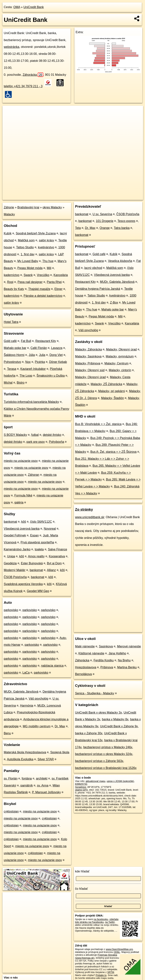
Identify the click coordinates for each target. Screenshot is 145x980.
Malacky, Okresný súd (90, 370)
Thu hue (48, 261)
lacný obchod (93, 268)
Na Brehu (124, 660)
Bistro (20, 383)
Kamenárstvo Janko (17, 549)
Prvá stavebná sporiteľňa (37, 542)
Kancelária (61, 275)
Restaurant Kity (46, 341)
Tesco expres (126, 221)
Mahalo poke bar (15, 348)
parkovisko (11, 610)
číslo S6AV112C (41, 522)
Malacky (9, 214)
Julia (42, 355)
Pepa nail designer (30, 282)
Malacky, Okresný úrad (121, 349)
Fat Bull (26, 341)
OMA (17, 7)
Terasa (12, 369)
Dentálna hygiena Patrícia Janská (98, 289)
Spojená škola (60, 752)
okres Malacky (52, 207)
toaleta (39, 549)
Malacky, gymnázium (120, 356)
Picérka (40, 362)
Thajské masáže (39, 289)
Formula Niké (23, 495)
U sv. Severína (102, 214)
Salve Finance (57, 549)
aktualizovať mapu (96, 781)
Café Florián (39, 348)
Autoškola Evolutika (20, 759)
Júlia (32, 355)
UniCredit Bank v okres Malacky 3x (99, 713)
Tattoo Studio (25, 247)
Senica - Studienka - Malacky (95, 693)
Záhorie (9, 207)
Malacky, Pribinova (88, 363)
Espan (34, 535)
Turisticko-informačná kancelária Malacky (31, 402)
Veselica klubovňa (120, 261)
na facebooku (101, 919)
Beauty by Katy (14, 289)
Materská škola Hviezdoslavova (25, 752)
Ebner (58, 289)
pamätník (27, 785)
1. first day (28, 254)
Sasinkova (106, 646)
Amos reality (36, 556)
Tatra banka (122, 228)
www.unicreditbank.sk (90, 517)
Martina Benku (127, 667)
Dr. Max (60, 726)
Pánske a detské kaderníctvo (43, 296)
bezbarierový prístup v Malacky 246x (108, 747)
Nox (28, 362)
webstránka (12, 47)
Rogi (10, 282)
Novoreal (50, 529)
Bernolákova (84, 674)
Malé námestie (85, 646)
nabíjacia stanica (52, 666)
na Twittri (110, 922)
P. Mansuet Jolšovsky (46, 792)
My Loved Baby (28, 261)
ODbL (117, 952)
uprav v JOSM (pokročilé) (120, 781)
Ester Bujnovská (32, 563)
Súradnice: (81, 787)
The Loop (26, 376)
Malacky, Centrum (116, 363)
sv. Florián (11, 778)
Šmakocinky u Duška (51, 376)
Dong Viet (56, 355)
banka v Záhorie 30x (89, 733)
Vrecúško (43, 275)
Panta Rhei (54, 282)
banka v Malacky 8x (115, 719)
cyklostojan (11, 811)
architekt (42, 778)
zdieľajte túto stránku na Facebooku (97, 921)
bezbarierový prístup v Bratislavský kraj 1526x (106, 768)
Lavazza (57, 348)
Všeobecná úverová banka (22, 529)
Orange (105, 228)
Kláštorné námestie (91, 653)
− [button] (9, 118)
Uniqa (11, 556)
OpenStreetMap (79, 197)
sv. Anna (43, 785)
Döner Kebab (58, 362)
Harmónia (27, 706)
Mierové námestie (129, 646)
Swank (28, 275)
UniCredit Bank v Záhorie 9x (119, 726)
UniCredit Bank (34, 7)
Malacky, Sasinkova (88, 356)
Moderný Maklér (15, 570)
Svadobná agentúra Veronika (23, 584)
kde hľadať (82, 871)
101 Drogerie (105, 221)
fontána (27, 778)
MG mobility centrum (37, 726)
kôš (24, 522)
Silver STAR (46, 759)
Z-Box (114, 303)
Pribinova (107, 667)
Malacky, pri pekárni (111, 391)
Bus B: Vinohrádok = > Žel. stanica (98, 424)
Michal (8, 383)
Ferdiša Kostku (104, 660)
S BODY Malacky (15, 435)
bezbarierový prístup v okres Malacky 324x (104, 754)
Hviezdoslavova (86, 667)
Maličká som (26, 240)
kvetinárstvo (46, 247)
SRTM (111, 972)
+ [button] (9, 112)
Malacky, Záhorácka (89, 349)
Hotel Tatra (11, 322)
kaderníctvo (12, 275)
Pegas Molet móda (30, 268)
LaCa (26, 673)
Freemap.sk (99, 197)
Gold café (10, 341)
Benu (7, 733)
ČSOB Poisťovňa (15, 577)
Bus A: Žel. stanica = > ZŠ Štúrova (113, 452)
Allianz (51, 570)
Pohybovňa (56, 442)
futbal (35, 435)
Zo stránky (84, 509)
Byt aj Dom (54, 563)
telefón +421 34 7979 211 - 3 (23, 86)
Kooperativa (57, 556)
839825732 (81, 784)
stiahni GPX (82, 790)
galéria (19, 502)
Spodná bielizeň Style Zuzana (36, 233)
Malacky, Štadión (112, 398)
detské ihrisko (52, 435)
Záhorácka (33, 75)
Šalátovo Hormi (14, 355)
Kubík (8, 233)
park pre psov (36, 442)
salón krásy (47, 240)
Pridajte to (101, 975)
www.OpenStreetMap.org (119, 949)
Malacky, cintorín (120, 370)
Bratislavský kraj (28, 207)
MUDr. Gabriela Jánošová (21, 692)
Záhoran (34, 475)
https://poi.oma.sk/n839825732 (127, 197)
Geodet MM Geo (38, 591)
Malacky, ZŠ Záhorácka (106, 384)
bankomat (10, 522)
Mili (49, 268)
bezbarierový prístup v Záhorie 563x (99, 761)
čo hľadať (82, 889)
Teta (78, 228)
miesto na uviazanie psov (21, 461)
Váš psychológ (39, 699)
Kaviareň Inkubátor (33, 369)
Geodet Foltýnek (15, 535)
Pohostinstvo (12, 362)
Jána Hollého (117, 653)
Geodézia (10, 563)
